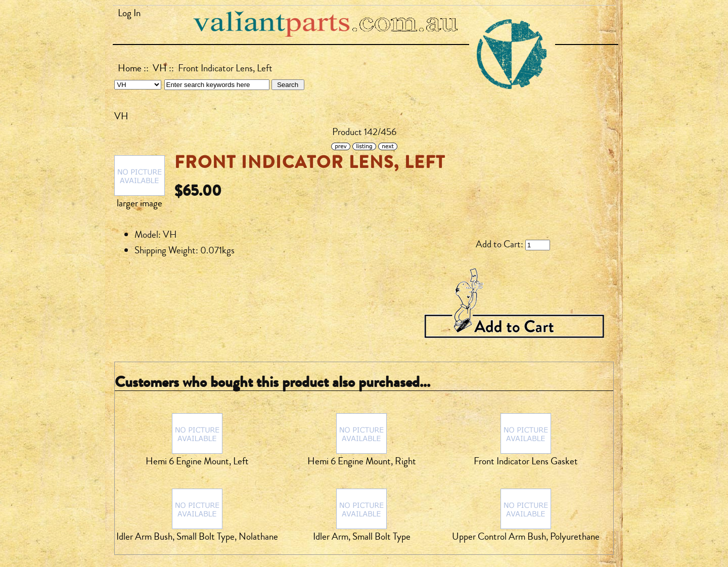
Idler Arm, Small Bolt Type (362, 537)
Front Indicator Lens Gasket (526, 461)
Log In (129, 13)
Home (130, 68)
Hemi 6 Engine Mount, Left (197, 461)
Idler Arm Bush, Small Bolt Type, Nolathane (197, 537)
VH (160, 68)
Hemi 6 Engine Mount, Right (362, 461)
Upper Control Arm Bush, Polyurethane (526, 537)
